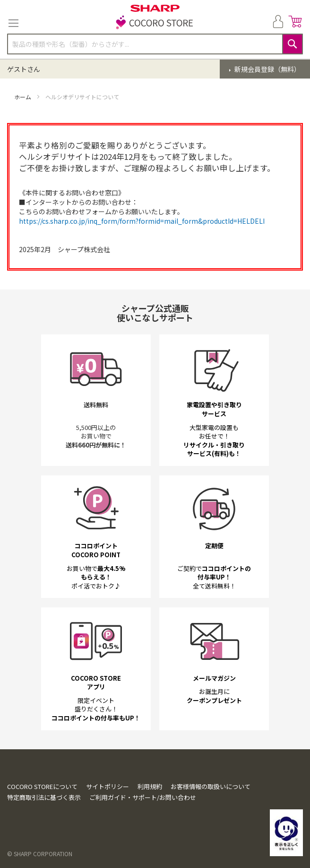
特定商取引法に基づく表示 (44, 797)
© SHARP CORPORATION (40, 854)
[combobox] (155, 44)
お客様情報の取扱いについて (211, 786)
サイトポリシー (108, 786)
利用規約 (150, 786)
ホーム (23, 97)
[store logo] (155, 23)
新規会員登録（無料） (267, 69)
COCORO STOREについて (42, 786)
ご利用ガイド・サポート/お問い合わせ (143, 797)
